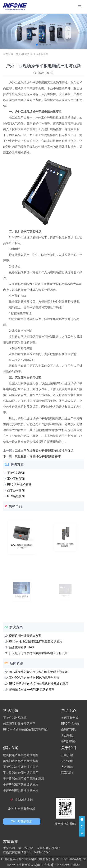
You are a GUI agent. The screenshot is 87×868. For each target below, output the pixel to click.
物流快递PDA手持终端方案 (21, 755)
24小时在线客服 (22, 821)
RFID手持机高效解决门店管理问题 (25, 730)
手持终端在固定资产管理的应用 (24, 779)
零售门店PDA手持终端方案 (21, 761)
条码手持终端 (70, 718)
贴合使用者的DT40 (21, 647)
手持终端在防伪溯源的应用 (21, 784)
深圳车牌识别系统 (49, 848)
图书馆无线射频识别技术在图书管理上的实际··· (40, 672)
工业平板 (67, 735)
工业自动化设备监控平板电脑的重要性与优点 (44, 451)
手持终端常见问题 (15, 718)
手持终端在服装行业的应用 (21, 767)
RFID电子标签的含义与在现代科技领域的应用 (39, 684)
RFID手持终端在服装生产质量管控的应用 (36, 642)
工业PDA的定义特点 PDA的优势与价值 (34, 678)
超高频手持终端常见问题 (19, 724)
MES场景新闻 (16, 496)
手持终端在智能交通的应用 (21, 773)
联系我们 (67, 773)
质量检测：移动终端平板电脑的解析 (38, 456)
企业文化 (67, 761)
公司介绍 (67, 755)
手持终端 (9, 848)
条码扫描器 (68, 741)
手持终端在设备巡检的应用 (21, 790)
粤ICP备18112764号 (69, 859)
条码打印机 (68, 730)
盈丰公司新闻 (16, 490)
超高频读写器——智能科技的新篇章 (32, 689)
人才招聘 (67, 767)
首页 (18, 54)
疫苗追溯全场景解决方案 (25, 636)
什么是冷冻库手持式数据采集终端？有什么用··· (40, 653)
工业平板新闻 (41, 54)
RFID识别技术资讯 (19, 485)
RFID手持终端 (70, 724)
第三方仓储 (26, 848)
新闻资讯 (27, 54)
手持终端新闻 (16, 473)
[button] (37, 45)
